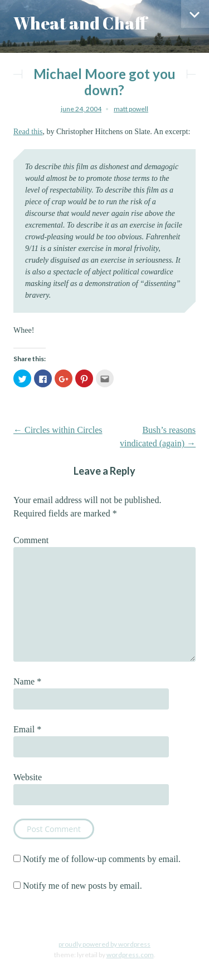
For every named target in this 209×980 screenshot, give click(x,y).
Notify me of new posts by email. (82, 886)
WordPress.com (130, 955)
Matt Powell (131, 109)
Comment (31, 540)
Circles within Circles (58, 430)
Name (27, 681)
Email (27, 729)
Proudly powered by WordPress (104, 944)
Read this (28, 132)
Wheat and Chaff (80, 23)
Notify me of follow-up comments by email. (102, 859)
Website (28, 777)
